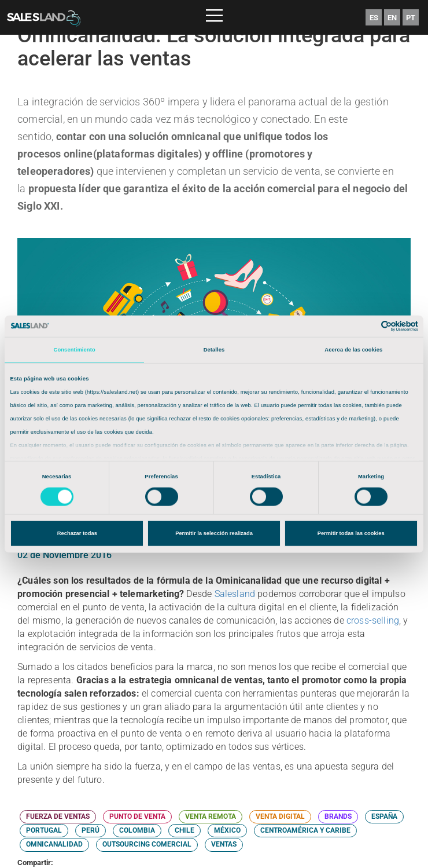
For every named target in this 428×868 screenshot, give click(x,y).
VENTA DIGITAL (280, 816)
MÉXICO (227, 830)
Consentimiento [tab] (75, 350)
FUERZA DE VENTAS (58, 816)
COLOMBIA (137, 830)
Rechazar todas (77, 533)
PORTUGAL (44, 830)
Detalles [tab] (214, 350)
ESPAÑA (384, 816)
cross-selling (373, 620)
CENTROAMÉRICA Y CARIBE (305, 830)
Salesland (235, 594)
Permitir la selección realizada (214, 533)
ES (374, 18)
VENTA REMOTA (211, 816)
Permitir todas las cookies (351, 533)
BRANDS (338, 816)
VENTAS (224, 844)
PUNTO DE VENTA (137, 816)
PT (411, 18)
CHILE (185, 830)
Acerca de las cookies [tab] (353, 350)
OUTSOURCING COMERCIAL (147, 844)
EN (392, 18)
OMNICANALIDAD (54, 844)
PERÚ (91, 830)
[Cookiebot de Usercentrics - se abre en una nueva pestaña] (368, 326)
